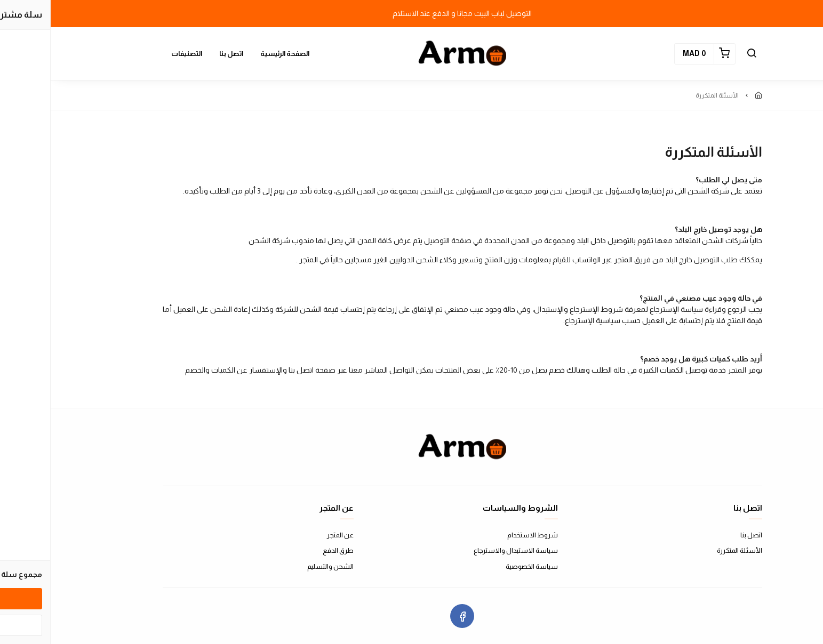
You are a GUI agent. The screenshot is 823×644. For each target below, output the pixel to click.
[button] (701, 54)
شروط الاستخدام (482, 535)
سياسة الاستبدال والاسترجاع (465, 550)
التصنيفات (136, 54)
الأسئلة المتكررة (689, 550)
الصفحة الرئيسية (234, 54)
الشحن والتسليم (280, 566)
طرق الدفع (287, 550)
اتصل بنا (181, 54)
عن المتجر (290, 535)
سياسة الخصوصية (481, 566)
